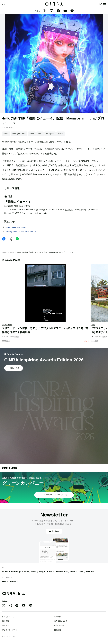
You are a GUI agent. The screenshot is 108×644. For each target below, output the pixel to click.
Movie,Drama (30, 571)
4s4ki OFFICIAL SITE (16, 227)
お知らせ (5, 625)
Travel (80, 571)
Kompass (13, 582)
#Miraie (61, 134)
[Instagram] (52, 11)
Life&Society (61, 571)
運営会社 (57, 617)
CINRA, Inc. (14, 593)
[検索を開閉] (100, 4)
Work (72, 571)
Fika (4, 582)
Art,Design (16, 571)
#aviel (40, 134)
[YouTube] (65, 11)
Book (50, 571)
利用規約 (57, 630)
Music (12, 252)
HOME (5, 252)
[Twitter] (45, 11)
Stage (42, 571)
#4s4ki (32, 134)
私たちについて (8, 617)
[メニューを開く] (105, 4)
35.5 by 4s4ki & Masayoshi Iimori (21, 231)
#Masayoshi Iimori (19, 134)
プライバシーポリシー (11, 630)
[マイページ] (3, 4)
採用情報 (5, 621)
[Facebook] (58, 11)
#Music (6, 134)
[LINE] (72, 11)
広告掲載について (61, 621)
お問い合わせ (59, 625)
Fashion (90, 571)
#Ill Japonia (50, 134)
